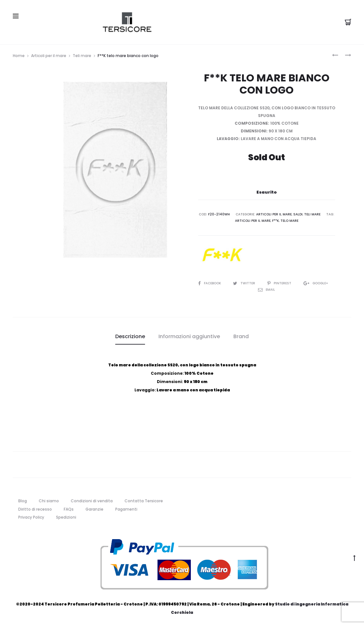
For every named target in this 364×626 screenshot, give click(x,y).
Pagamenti (126, 509)
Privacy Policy (31, 517)
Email (267, 290)
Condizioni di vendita (92, 501)
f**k (275, 221)
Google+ (316, 283)
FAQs (69, 509)
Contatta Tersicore (144, 501)
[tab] (130, 337)
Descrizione (130, 336)
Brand (241, 336)
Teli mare (82, 55)
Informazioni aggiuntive (189, 336)
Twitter (245, 283)
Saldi (298, 214)
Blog (23, 501)
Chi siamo (49, 501)
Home (19, 55)
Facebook (210, 283)
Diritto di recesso (35, 509)
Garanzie (94, 509)
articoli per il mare (253, 221)
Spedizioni (66, 517)
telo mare (289, 221)
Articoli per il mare (49, 55)
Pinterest (280, 283)
